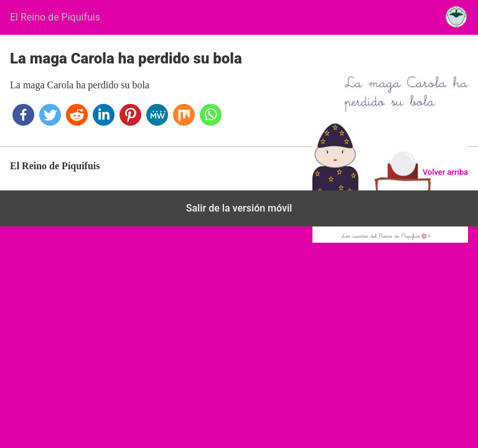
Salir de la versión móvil (239, 208)
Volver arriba (445, 172)
